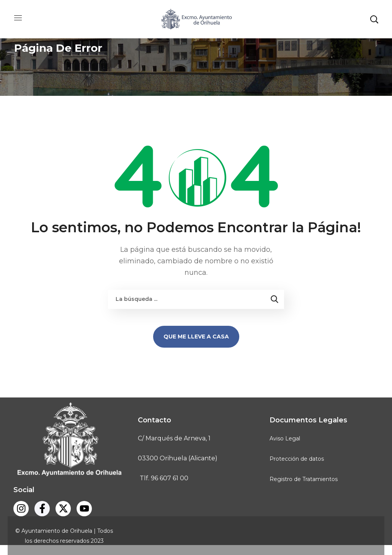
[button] (374, 19)
